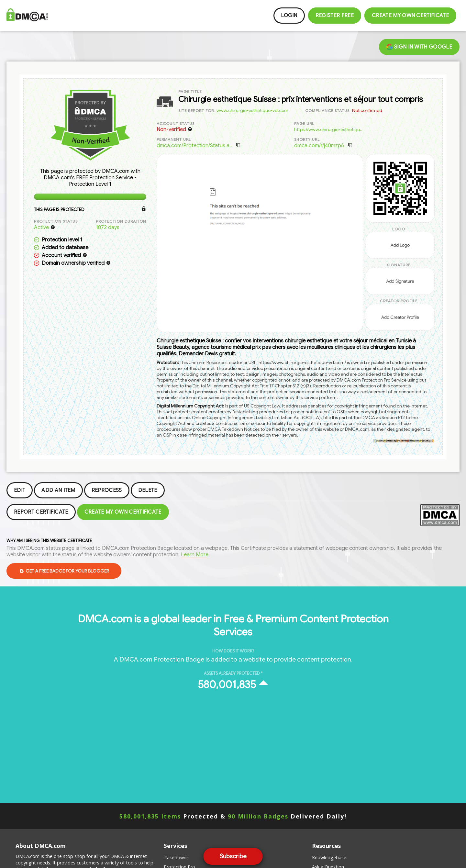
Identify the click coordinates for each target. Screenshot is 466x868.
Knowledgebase (329, 857)
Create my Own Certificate (410, 16)
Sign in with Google (419, 47)
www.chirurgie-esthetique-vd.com (252, 110)
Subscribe (233, 856)
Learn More (195, 555)
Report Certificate (41, 512)
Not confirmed (367, 110)
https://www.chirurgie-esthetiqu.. (328, 129)
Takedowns (176, 857)
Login (289, 16)
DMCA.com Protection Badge (162, 659)
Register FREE (335, 16)
